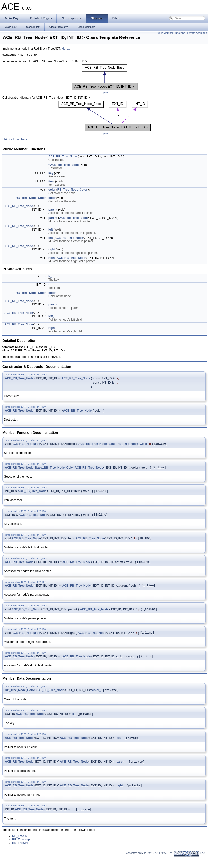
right (52, 250)
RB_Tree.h (19, 847)
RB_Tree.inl (20, 854)
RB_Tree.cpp (21, 850)
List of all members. (15, 140)
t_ (50, 285)
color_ (53, 294)
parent (53, 210)
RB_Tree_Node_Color (72, 190)
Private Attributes (197, 33)
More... (66, 49)
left (51, 230)
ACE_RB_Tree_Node (63, 157)
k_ (50, 277)
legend (104, 93)
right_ (52, 329)
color (52, 190)
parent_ (54, 305)
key (51, 174)
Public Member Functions (171, 33)
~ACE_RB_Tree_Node (63, 166)
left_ (51, 317)
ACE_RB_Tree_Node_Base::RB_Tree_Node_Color (113, 445)
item (51, 182)
